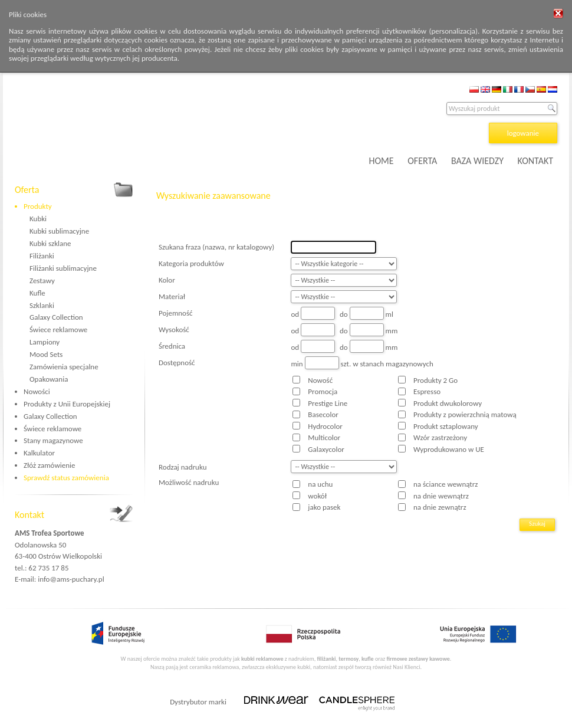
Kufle (37, 293)
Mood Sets (46, 354)
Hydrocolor (325, 426)
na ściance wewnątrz (446, 484)
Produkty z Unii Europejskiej (67, 404)
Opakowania (49, 379)
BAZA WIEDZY (477, 161)
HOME (382, 161)
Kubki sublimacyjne (59, 231)
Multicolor (324, 437)
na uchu (320, 484)
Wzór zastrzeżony (440, 437)
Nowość (320, 380)
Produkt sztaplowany (446, 426)
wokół (317, 496)
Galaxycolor (326, 449)
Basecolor (323, 414)
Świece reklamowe (58, 329)
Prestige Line (328, 403)
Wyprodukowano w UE (449, 449)
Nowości (37, 391)
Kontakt (29, 515)
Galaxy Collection (56, 317)
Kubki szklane (50, 243)
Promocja (323, 391)
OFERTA (422, 161)
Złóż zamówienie (49, 465)
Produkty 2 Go (435, 380)
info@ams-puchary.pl (71, 579)
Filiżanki (42, 256)
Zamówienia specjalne (64, 367)
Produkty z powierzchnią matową (465, 414)
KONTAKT (535, 161)
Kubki (38, 219)
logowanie (523, 133)
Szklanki (42, 305)
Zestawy (42, 281)
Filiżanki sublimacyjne (63, 268)
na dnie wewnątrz (441, 496)
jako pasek (324, 507)
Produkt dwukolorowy (448, 403)
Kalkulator (39, 453)
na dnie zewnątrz (440, 507)
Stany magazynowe (53, 440)
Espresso (427, 391)
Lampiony (45, 342)
